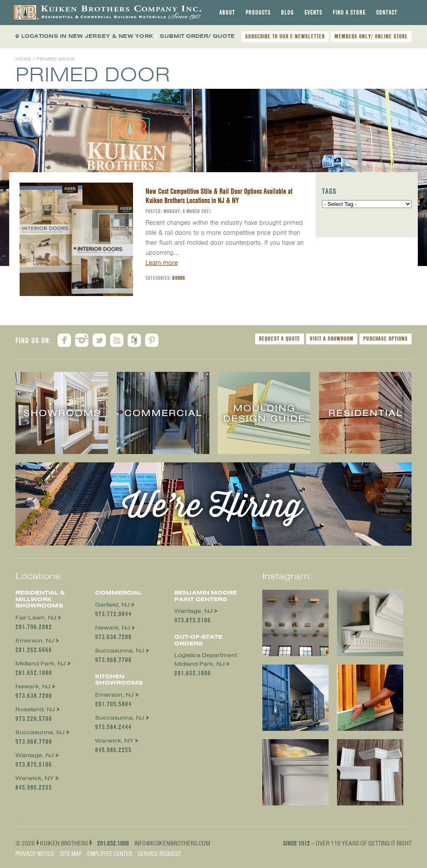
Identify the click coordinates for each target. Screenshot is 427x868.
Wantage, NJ (35, 755)
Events (313, 13)
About (227, 13)
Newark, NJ (33, 686)
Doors (179, 278)
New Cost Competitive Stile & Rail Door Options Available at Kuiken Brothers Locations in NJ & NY (219, 196)
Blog (288, 13)
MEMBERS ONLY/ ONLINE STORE (371, 36)
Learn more (162, 263)
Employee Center (110, 854)
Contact (387, 13)
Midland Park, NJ (41, 664)
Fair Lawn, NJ (36, 618)
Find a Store (349, 13)
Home (23, 59)
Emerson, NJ (35, 641)
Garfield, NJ (112, 605)
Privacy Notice (35, 854)
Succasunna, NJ (40, 732)
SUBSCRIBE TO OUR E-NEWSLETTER (285, 36)
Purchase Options (386, 339)
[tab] (227, 13)
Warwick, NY (35, 778)
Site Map (71, 854)
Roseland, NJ (35, 709)
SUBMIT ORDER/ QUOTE (197, 36)
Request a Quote (280, 339)
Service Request (159, 854)
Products (258, 13)
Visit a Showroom (332, 339)
